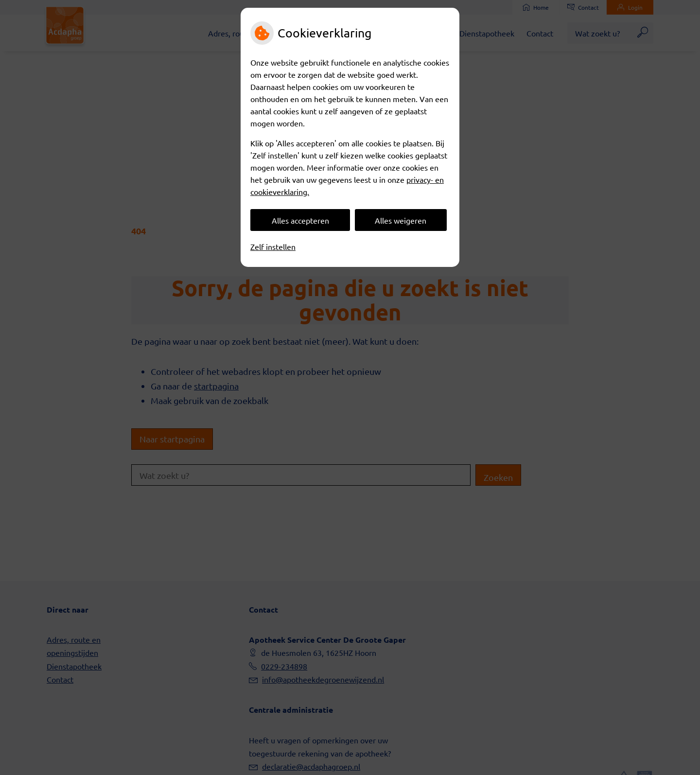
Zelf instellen (273, 247)
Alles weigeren (401, 220)
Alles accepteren (300, 220)
